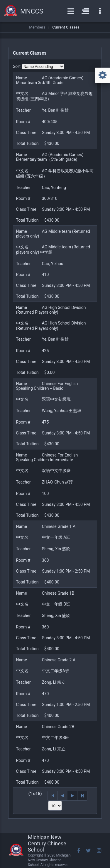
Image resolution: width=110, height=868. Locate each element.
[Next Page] (72, 796)
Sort (17, 66)
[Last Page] (82, 796)
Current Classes (66, 27)
